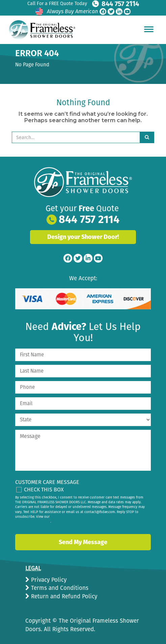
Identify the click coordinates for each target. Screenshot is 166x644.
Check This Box (44, 490)
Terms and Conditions (59, 588)
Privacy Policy (48, 580)
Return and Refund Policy (63, 596)
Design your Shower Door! (83, 237)
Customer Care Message (47, 482)
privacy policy (39, 521)
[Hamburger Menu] (149, 29)
